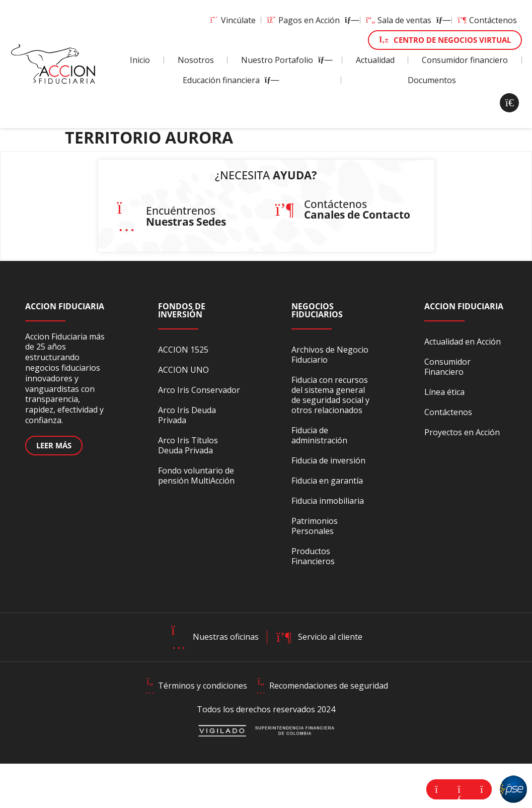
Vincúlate (232, 20)
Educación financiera (229, 80)
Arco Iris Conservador (199, 390)
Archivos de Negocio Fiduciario (330, 355)
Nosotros (196, 60)
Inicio (140, 60)
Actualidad (375, 60)
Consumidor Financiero (447, 367)
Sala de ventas (406, 20)
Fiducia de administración (319, 435)
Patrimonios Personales (315, 526)
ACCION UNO (183, 370)
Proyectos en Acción (462, 432)
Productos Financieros (313, 556)
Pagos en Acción (311, 20)
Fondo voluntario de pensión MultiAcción (196, 476)
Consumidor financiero (465, 60)
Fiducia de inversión (328, 460)
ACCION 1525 (183, 350)
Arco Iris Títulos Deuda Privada (188, 445)
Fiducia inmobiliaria (328, 501)
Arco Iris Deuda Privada (187, 415)
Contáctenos (487, 20)
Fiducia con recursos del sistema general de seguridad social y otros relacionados (330, 395)
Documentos (432, 80)
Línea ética (444, 392)
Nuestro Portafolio (285, 60)
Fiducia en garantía (327, 481)
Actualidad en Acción (463, 342)
